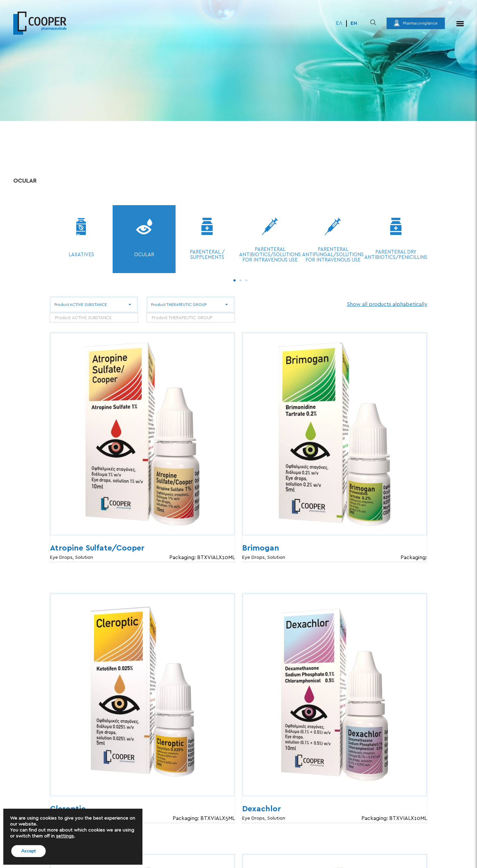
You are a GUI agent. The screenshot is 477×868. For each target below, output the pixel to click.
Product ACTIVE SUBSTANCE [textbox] (83, 318)
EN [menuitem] (354, 23)
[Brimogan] (335, 434)
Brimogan (261, 548)
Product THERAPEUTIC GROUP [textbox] (182, 318)
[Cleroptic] (142, 695)
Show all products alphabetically (387, 304)
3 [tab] (245, 279)
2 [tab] (239, 279)
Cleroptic (68, 809)
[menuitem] (339, 24)
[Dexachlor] (335, 695)
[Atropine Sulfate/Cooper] (142, 434)
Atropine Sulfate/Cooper (97, 548)
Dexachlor (262, 809)
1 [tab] (233, 279)
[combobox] (94, 318)
